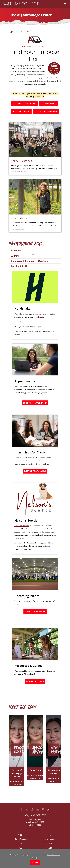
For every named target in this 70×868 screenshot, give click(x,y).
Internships (19, 218)
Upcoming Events (49, 104)
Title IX (49, 848)
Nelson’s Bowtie (22, 526)
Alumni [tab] (15, 256)
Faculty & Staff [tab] (19, 266)
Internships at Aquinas (35, 471)
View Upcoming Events (35, 611)
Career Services (21, 161)
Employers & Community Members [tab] (30, 261)
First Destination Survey (46, 112)
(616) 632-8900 (35, 825)
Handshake (39, 317)
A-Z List (21, 835)
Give (49, 835)
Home (14, 32)
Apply (21, 848)
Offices (22, 32)
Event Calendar (21, 839)
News (21, 843)
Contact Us (49, 843)
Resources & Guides (21, 112)
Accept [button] (35, 862)
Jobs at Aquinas (49, 839)
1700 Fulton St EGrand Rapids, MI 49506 (35, 821)
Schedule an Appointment (25, 104)
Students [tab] (16, 251)
